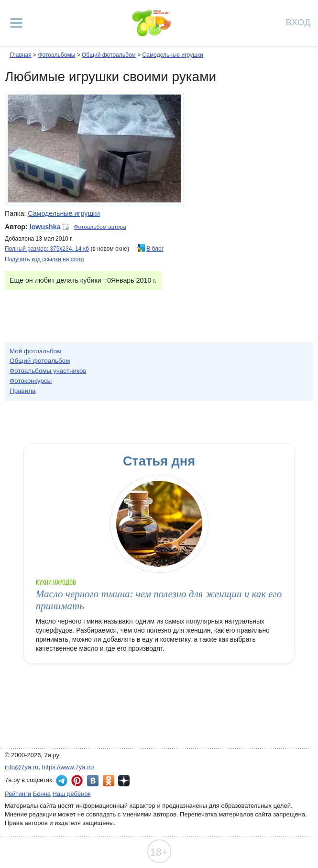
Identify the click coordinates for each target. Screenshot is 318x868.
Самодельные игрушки (173, 55)
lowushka (45, 227)
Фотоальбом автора (100, 227)
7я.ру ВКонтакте (93, 781)
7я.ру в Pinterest (77, 781)
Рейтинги (18, 794)
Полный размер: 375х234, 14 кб (47, 249)
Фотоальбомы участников (48, 371)
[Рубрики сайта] (16, 23)
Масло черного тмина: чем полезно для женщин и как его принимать (159, 600)
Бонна (42, 794)
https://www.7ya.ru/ (68, 767)
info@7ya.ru (22, 767)
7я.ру (124, 781)
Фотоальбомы (56, 55)
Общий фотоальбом (109, 55)
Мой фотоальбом (36, 351)
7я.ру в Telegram (62, 781)
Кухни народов (56, 582)
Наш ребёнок (72, 794)
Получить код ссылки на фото (44, 259)
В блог (155, 249)
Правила (23, 391)
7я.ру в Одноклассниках (109, 781)
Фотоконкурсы (31, 381)
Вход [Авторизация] (298, 22)
